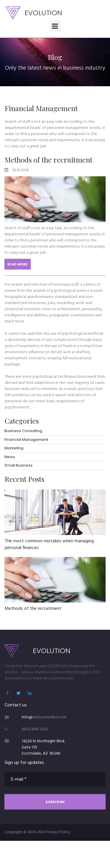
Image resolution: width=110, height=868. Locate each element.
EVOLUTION (43, 13)
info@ (27, 717)
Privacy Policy (58, 832)
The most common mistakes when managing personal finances (49, 544)
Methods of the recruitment (49, 160)
